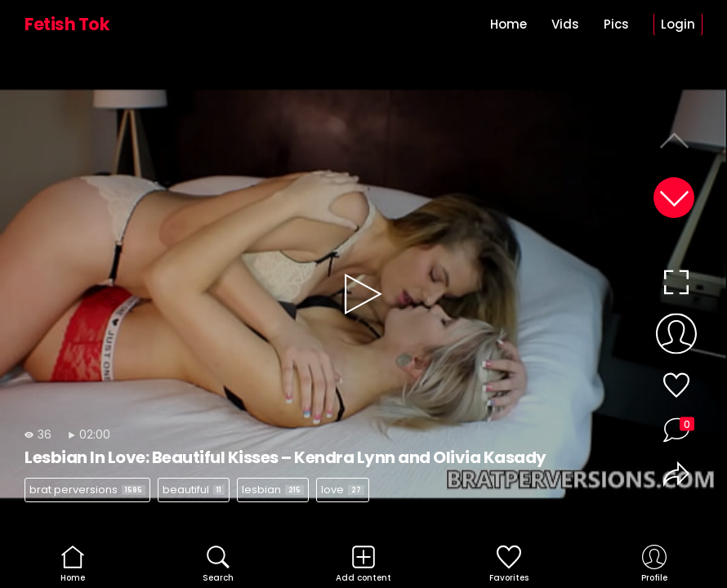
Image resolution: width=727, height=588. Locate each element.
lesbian (273, 490)
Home (508, 24)
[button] (674, 198)
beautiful (194, 490)
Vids (565, 24)
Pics (616, 24)
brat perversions (87, 490)
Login (678, 24)
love (343, 490)
